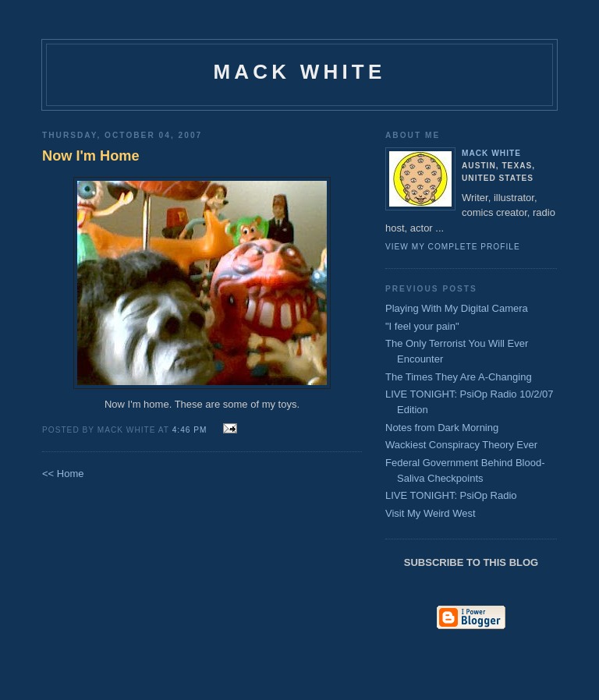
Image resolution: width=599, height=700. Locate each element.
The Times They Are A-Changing (459, 377)
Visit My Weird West (431, 513)
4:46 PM (190, 430)
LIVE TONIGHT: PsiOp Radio (451, 495)
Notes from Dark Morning (442, 428)
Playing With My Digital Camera (457, 308)
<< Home (63, 474)
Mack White (300, 72)
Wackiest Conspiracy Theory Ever (461, 445)
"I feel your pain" (422, 326)
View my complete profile (453, 247)
